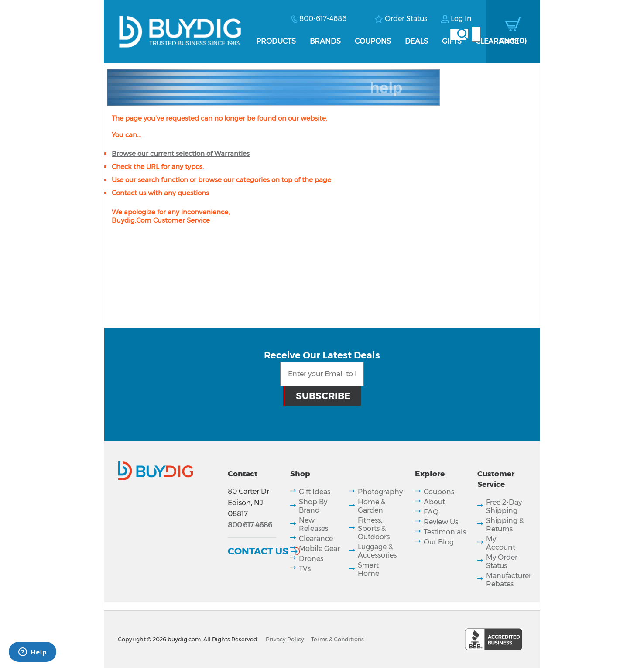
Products (276, 41)
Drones (311, 559)
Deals (416, 41)
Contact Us (258, 551)
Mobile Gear (319, 549)
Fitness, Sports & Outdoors (374, 529)
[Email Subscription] (322, 374)
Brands (325, 41)
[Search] (476, 34)
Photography (380, 492)
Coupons (373, 41)
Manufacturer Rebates (509, 580)
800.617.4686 (250, 525)
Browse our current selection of (181, 153)
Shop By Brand (313, 506)
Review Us (441, 522)
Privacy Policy (285, 639)
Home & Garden (372, 506)
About (434, 502)
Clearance (497, 41)
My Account (501, 543)
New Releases (313, 524)
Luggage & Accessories (377, 551)
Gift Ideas (315, 492)
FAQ (431, 512)
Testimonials (445, 532)
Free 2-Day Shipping (504, 506)
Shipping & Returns (505, 525)
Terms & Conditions (337, 639)
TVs (305, 569)
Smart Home (368, 569)
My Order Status (502, 561)
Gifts (452, 41)
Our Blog (439, 542)
